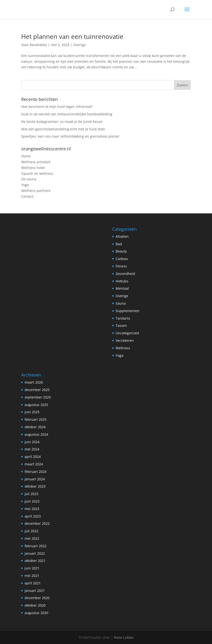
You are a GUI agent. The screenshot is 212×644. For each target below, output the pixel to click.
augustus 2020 (36, 613)
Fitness (121, 266)
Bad (119, 244)
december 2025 (37, 390)
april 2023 (33, 516)
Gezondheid (125, 274)
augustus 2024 (36, 434)
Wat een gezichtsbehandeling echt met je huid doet (63, 129)
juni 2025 (32, 412)
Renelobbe (38, 45)
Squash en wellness (37, 173)
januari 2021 (35, 591)
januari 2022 (35, 553)
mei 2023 (32, 509)
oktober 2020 (35, 605)
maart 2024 (34, 464)
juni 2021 (32, 568)
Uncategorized (127, 333)
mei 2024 (32, 449)
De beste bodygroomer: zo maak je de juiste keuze (62, 122)
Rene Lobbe (124, 637)
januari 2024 (35, 479)
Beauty (121, 251)
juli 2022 (31, 531)
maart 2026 (34, 382)
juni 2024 (32, 442)
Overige (79, 45)
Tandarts (123, 318)
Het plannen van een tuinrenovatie (72, 36)
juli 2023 (31, 494)
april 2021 (33, 583)
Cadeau (122, 259)
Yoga (25, 185)
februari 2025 (36, 419)
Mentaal (122, 288)
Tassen (121, 325)
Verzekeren (125, 340)
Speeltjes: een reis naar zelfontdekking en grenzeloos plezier (70, 136)
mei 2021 (32, 576)
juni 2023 (32, 501)
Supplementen (128, 311)
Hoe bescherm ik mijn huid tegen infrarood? (57, 107)
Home (26, 156)
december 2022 (37, 523)
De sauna (29, 179)
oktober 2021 (35, 561)
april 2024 (33, 457)
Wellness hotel (33, 168)
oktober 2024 (35, 427)
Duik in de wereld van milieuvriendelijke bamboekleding (67, 114)
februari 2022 (36, 546)
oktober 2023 (35, 486)
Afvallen (122, 236)
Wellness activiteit (36, 162)
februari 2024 (36, 472)
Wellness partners (36, 191)
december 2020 (37, 598)
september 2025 (38, 397)
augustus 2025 (36, 405)
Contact (27, 196)
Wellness (123, 348)
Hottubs (122, 281)
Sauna (121, 303)
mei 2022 (32, 538)
